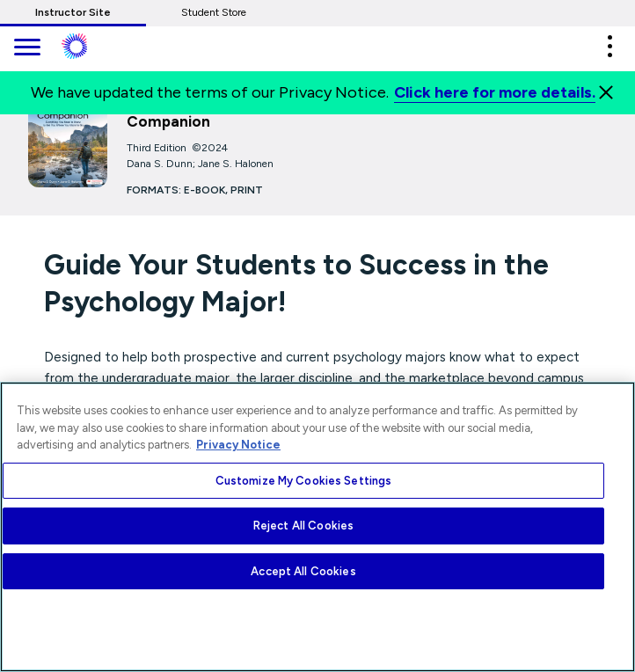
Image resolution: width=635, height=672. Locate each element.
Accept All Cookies (303, 571)
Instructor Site (73, 12)
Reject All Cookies (303, 526)
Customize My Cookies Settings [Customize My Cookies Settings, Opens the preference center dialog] (304, 481)
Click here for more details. (495, 92)
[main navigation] (26, 49)
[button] (609, 46)
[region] (317, 527)
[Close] (606, 92)
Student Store (214, 12)
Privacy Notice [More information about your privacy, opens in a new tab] (238, 445)
